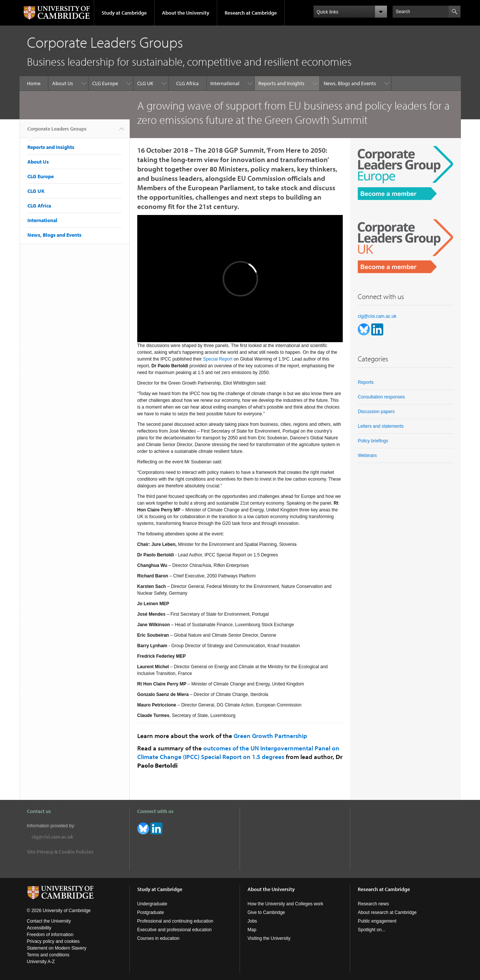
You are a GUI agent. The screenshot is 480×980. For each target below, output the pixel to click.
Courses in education (158, 938)
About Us (63, 83)
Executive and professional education (175, 930)
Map (252, 930)
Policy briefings (373, 441)
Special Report (218, 359)
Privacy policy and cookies (53, 941)
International (225, 83)
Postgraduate (151, 912)
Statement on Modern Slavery (57, 948)
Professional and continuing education (175, 921)
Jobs (252, 921)
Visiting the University (269, 938)
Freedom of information (50, 935)
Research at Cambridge (251, 13)
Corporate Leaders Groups (57, 132)
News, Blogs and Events (350, 83)
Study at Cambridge (124, 13)
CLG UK (145, 83)
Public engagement (377, 921)
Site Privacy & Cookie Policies (60, 852)
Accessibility (39, 928)
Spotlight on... (371, 930)
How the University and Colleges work (285, 904)
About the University (186, 13)
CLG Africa (187, 83)
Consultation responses (381, 397)
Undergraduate (152, 904)
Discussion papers (376, 412)
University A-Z (41, 962)
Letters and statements (381, 426)
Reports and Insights (281, 83)
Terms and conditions (48, 955)
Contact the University (49, 921)
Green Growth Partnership (270, 736)
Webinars (367, 455)
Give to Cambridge (266, 912)
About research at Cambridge (387, 912)
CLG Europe (105, 83)
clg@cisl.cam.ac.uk (377, 316)
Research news (373, 904)
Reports (366, 382)
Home (34, 83)
